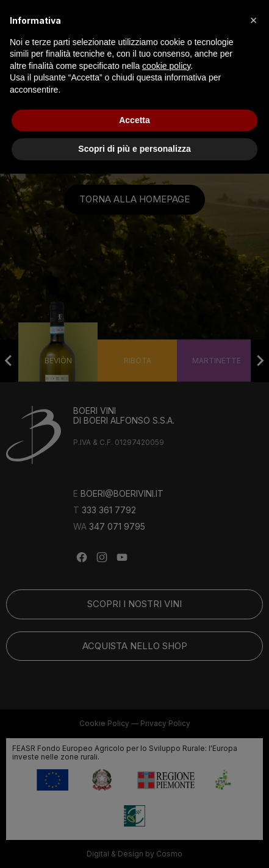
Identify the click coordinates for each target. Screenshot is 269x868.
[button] (253, 20)
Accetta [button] (134, 120)
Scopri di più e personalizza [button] (134, 149)
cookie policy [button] (166, 66)
